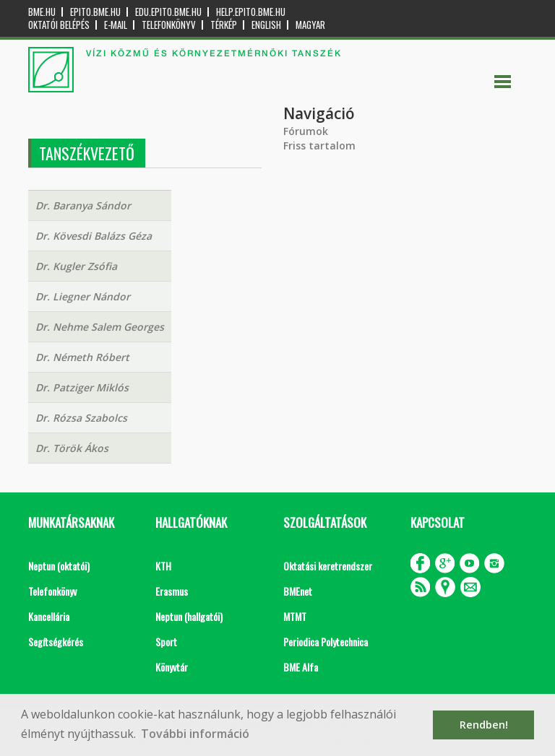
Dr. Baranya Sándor (83, 205)
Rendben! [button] (484, 725)
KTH (163, 566)
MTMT (295, 616)
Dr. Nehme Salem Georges (100, 327)
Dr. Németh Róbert (82, 357)
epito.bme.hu (95, 12)
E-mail (116, 25)
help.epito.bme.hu (251, 12)
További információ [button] (195, 734)
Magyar (310, 25)
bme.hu (42, 12)
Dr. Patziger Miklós (82, 387)
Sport (166, 642)
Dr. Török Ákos (72, 448)
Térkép (224, 25)
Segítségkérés (56, 642)
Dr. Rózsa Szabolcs (81, 418)
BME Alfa (301, 667)
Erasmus (172, 591)
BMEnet (298, 591)
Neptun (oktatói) (59, 566)
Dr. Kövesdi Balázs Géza (94, 236)
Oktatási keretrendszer (328, 566)
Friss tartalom (319, 145)
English (266, 25)
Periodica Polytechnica (326, 642)
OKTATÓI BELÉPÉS (59, 25)
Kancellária (49, 616)
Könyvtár (172, 667)
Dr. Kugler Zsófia (76, 266)
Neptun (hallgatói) (189, 616)
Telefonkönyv (169, 25)
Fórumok (306, 131)
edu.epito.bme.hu (168, 12)
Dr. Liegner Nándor (83, 296)
